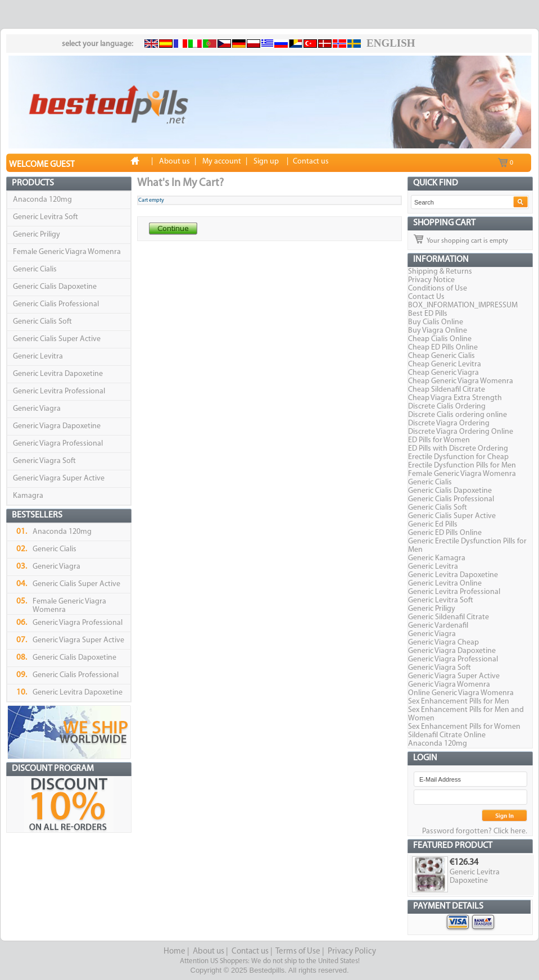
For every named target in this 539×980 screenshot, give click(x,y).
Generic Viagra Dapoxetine (57, 426)
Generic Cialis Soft (42, 322)
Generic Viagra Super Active (59, 478)
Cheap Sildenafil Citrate (447, 390)
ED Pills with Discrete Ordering (458, 449)
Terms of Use (298, 952)
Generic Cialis (35, 269)
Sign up (266, 162)
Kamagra (28, 496)
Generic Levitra (38, 357)
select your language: (98, 44)
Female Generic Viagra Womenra (67, 252)
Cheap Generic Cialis (441, 356)
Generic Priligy (37, 235)
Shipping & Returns (440, 272)
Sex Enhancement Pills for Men (459, 702)
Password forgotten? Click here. (475, 831)
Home (175, 952)
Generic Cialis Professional (56, 304)
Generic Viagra (37, 409)
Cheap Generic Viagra (443, 373)
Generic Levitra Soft (46, 217)
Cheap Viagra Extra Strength (455, 398)
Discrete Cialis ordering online (458, 415)
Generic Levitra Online (445, 584)
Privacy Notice (431, 280)
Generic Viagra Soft (44, 461)
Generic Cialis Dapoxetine (55, 287)
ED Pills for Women (439, 440)
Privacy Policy (352, 952)
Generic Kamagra (437, 558)
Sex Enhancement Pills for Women (464, 727)
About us (209, 952)
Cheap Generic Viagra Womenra (461, 381)
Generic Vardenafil (438, 626)
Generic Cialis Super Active (57, 339)
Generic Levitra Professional (59, 391)
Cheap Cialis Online (440, 339)
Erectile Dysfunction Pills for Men (462, 466)
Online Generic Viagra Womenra (461, 693)
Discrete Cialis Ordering (447, 407)
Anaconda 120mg (42, 200)
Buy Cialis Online (436, 322)
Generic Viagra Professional (58, 444)
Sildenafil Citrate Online (447, 735)
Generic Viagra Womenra (449, 685)
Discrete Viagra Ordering (449, 423)
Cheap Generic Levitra (445, 364)
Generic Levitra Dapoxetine (58, 374)
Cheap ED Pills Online (443, 348)
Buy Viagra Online (438, 331)
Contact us (250, 952)
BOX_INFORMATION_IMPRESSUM (463, 305)
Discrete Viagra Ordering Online (461, 432)
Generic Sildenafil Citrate (449, 617)
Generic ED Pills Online (445, 533)
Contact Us (426, 297)
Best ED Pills (428, 314)
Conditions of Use (438, 289)
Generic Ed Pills (433, 525)
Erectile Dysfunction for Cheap (458, 457)
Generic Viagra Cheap (443, 643)
